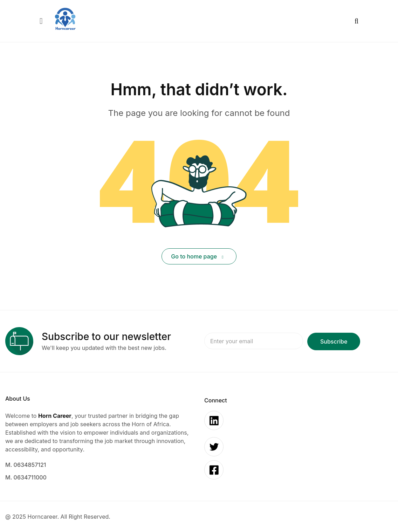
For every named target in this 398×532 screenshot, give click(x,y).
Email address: (254, 341)
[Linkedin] (214, 420)
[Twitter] (214, 447)
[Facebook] (214, 470)
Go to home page (197, 256)
